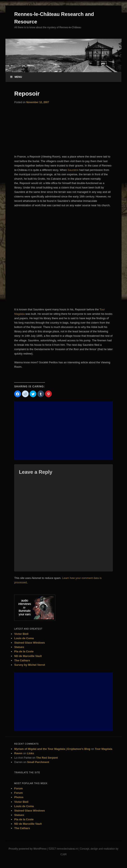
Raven (18, 753)
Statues (19, 647)
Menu (16, 77)
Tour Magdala (104, 749)
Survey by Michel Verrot (30, 665)
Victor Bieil (21, 634)
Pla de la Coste (24, 651)
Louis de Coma (24, 638)
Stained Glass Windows (30, 643)
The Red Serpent (47, 758)
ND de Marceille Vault (28, 656)
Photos (19, 797)
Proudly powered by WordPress (27, 849)
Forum (18, 788)
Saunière (73, 170)
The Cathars (22, 660)
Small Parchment (38, 762)
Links (30, 753)
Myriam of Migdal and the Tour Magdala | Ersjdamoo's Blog (52, 749)
